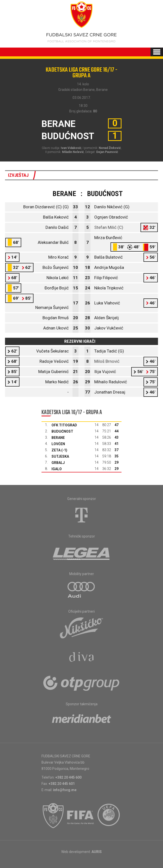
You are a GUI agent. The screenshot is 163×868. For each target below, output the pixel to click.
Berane (58, 438)
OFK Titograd (64, 425)
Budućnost (62, 431)
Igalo (57, 469)
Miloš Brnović (107, 361)
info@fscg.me (65, 790)
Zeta (56, 450)
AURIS (97, 852)
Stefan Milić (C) (109, 227)
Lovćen (58, 444)
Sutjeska (60, 456)
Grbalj (58, 463)
